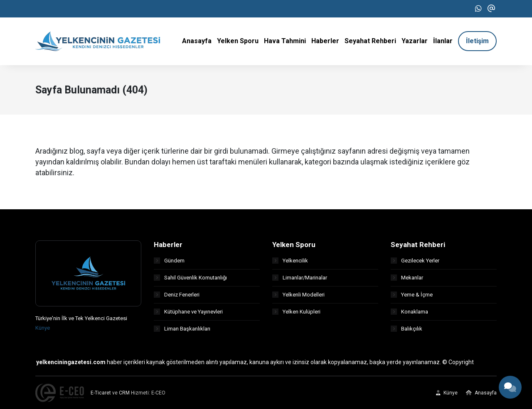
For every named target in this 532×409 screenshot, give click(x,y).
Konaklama (409, 312)
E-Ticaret (101, 393)
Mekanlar (407, 278)
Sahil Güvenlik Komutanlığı (190, 278)
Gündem (169, 261)
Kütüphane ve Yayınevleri (188, 312)
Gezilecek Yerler (415, 261)
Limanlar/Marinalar (300, 278)
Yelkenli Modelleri (298, 295)
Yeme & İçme (412, 295)
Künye (43, 328)
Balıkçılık (406, 329)
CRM (124, 393)
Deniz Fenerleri (177, 295)
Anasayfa (481, 393)
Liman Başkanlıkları (182, 329)
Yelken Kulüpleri (296, 312)
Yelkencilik (290, 261)
